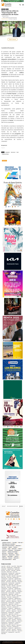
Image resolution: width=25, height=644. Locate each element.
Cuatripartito (7, 152)
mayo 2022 (8, 586)
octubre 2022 (18, 583)
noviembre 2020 (11, 593)
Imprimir (4, 161)
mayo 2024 (8, 576)
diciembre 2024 (4, 573)
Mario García (13, 152)
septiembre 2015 (18, 618)
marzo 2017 (8, 611)
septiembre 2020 (4, 594)
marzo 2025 (4, 572)
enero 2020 (9, 597)
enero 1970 (17, 632)
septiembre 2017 (18, 608)
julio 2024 (16, 575)
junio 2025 (8, 570)
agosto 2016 (11, 614)
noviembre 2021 (4, 589)
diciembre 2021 (15, 587)
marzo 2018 (19, 606)
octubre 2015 (11, 618)
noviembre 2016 (11, 613)
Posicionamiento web (19, 643)
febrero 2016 (4, 617)
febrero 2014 (4, 627)
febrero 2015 (14, 621)
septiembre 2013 (18, 628)
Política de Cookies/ (11, 643)
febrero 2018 (4, 607)
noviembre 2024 (11, 573)
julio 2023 (9, 580)
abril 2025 (18, 570)
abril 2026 (8, 566)
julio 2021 (9, 590)
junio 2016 (3, 615)
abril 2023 (3, 582)
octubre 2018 (18, 603)
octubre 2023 (11, 579)
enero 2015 (20, 621)
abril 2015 (3, 621)
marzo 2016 (19, 615)
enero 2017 (20, 611)
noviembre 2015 (4, 618)
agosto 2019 (4, 600)
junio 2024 (3, 576)
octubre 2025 (4, 569)
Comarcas (3, 9)
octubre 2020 (18, 593)
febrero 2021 (14, 592)
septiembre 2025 (10, 569)
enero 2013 (20, 631)
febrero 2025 (9, 572)
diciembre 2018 (4, 603)
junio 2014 (3, 625)
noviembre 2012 (11, 632)
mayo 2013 (19, 629)
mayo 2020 (8, 596)
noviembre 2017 (4, 608)
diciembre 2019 (15, 597)
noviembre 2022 (11, 583)
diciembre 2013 (15, 627)
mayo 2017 (19, 610)
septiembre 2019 (18, 599)
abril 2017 (3, 611)
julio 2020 (16, 594)
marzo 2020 (19, 596)
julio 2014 (16, 624)
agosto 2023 (4, 580)
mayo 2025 (13, 570)
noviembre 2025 (17, 568)
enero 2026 (3, 568)
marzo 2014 (19, 625)
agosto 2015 (4, 620)
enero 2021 (20, 592)
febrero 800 (3, 634)
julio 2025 (3, 570)
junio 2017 (14, 610)
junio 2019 (14, 600)
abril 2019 (3, 601)
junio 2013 (14, 629)
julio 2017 (9, 610)
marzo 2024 (19, 576)
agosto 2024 (11, 575)
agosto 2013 (4, 629)
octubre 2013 (11, 628)
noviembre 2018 (11, 603)
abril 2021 (3, 592)
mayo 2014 (8, 625)
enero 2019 (20, 601)
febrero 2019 (14, 601)
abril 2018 (14, 606)
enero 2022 (9, 587)
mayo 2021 (19, 590)
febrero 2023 (14, 582)
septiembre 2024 (4, 575)
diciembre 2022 (4, 583)
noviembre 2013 (4, 628)
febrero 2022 (4, 587)
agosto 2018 (11, 604)
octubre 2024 (18, 573)
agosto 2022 (11, 584)
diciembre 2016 (4, 613)
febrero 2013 (14, 631)
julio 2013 (9, 629)
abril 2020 (14, 596)
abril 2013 (3, 631)
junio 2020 (3, 596)
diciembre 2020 (4, 593)
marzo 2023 (8, 582)
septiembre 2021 (18, 589)
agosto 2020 (11, 594)
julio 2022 (16, 584)
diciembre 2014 (4, 622)
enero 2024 (9, 577)
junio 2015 (14, 620)
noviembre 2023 (4, 579)
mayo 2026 (3, 566)
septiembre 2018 (4, 604)
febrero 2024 (4, 577)
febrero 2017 (14, 611)
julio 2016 (16, 614)
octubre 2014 (18, 622)
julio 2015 (9, 620)
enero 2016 (9, 617)
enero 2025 (15, 572)
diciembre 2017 (15, 607)
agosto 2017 (4, 610)
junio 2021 (14, 590)
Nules (7, 9)
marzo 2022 (19, 586)
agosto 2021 (4, 590)
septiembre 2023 (18, 579)
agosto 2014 (11, 624)
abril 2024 (14, 576)
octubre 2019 (11, 599)
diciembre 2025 (10, 568)
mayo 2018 (8, 606)
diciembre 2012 (4, 632)
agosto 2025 (17, 569)
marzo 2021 (8, 592)
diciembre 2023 (15, 577)
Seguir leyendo (12, 39)
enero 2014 (9, 627)
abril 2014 (14, 625)
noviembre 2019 (4, 599)
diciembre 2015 (15, 617)
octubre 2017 (11, 608)
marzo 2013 (8, 631)
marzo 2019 (8, 601)
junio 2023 (14, 580)
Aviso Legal (15, 642)
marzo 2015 (8, 621)
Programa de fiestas (5, 154)
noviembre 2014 (11, 622)
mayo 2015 (19, 620)
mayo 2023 (19, 580)
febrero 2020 (4, 597)
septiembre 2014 (4, 624)
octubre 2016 (18, 613)
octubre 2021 (11, 589)
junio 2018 (3, 606)
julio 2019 (9, 600)
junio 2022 (3, 586)
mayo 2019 (19, 600)
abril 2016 (14, 615)
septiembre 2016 (4, 614)
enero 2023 (20, 582)
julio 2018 (16, 604)
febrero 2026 (19, 566)
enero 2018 (9, 607)
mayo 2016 (8, 615)
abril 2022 (14, 586)
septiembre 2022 (4, 584)
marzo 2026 (14, 566)
